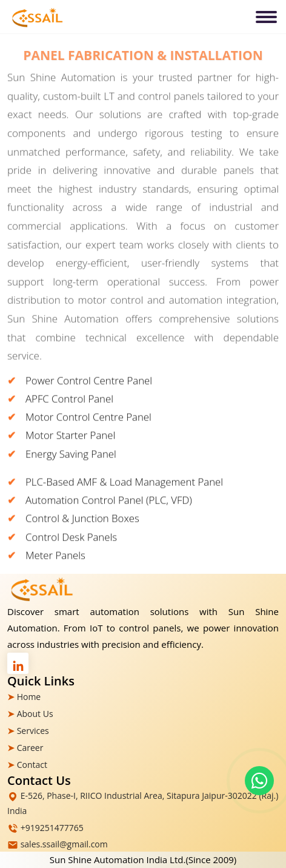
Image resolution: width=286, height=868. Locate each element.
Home (29, 697)
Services (33, 731)
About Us (35, 714)
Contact (32, 765)
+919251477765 (52, 828)
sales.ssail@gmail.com (64, 844)
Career (30, 748)
